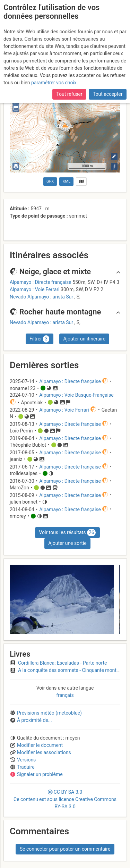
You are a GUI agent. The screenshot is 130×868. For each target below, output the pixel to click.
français (65, 695)
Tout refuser (69, 94)
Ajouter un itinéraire (84, 339)
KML (67, 181)
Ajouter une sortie (67, 543)
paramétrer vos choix (54, 83)
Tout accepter (108, 94)
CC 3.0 (65, 799)
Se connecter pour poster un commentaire (65, 849)
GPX (50, 181)
